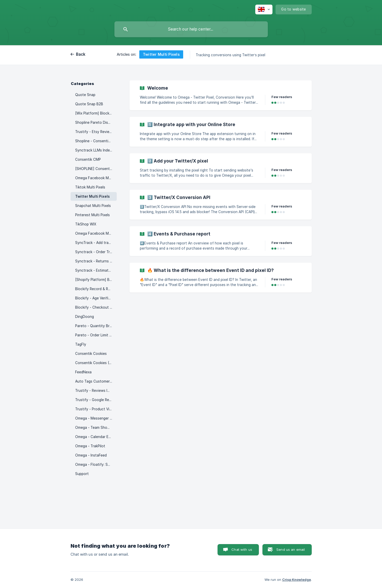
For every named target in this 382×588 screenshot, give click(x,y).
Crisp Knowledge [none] (297, 580)
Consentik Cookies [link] (91, 354)
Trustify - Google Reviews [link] (96, 400)
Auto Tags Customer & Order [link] (96, 381)
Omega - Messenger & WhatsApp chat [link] (96, 418)
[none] (264, 10)
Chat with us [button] (242, 549)
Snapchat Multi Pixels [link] (93, 206)
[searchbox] (191, 29)
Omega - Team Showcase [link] (96, 428)
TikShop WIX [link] (86, 224)
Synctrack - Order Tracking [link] (96, 252)
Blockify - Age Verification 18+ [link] (96, 298)
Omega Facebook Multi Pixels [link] (96, 178)
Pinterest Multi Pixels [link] (92, 215)
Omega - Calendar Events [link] (96, 437)
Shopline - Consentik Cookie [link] (96, 141)
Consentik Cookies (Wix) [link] (96, 363)
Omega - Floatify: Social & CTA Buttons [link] (96, 464)
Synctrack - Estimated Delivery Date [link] (96, 270)
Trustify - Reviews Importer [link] (96, 391)
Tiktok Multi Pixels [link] (90, 187)
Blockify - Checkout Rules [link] (96, 307)
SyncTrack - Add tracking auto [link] (96, 243)
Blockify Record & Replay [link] (96, 289)
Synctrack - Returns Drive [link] (96, 261)
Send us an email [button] (291, 549)
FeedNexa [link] (83, 372)
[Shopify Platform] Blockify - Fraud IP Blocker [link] (96, 280)
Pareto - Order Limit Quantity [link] (96, 335)
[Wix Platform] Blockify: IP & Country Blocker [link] (96, 113)
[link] (221, 95)
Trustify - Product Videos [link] (96, 409)
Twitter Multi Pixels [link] (92, 196)
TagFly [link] (81, 344)
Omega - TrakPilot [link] (90, 446)
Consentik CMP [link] (88, 159)
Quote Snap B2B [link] (89, 104)
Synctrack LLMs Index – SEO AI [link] (96, 150)
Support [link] (82, 474)
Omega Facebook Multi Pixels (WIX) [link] (96, 233)
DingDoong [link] (85, 317)
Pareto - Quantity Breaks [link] (96, 326)
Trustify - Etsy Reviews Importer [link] (96, 132)
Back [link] (81, 54)
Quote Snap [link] (85, 95)
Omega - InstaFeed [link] (91, 455)
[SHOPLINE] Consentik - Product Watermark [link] (96, 169)
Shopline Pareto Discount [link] (96, 122)
